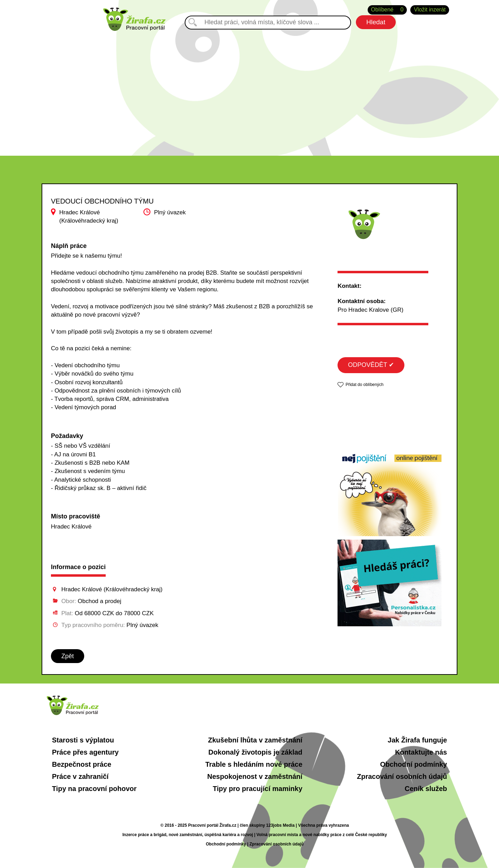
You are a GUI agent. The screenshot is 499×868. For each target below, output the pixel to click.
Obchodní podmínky (414, 764)
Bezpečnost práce (82, 764)
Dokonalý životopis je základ (255, 752)
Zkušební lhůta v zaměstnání (255, 740)
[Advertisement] (249, 90)
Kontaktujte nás (421, 752)
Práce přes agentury (85, 752)
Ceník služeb (426, 789)
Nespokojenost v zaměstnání (255, 776)
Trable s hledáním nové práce (254, 764)
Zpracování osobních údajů (402, 776)
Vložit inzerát (430, 10)
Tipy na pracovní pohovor (94, 789)
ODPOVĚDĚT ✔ (371, 365)
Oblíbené (387, 10)
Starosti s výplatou (83, 740)
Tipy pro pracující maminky (258, 789)
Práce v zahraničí (80, 776)
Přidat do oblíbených (364, 385)
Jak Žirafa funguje (417, 740)
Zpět (68, 656)
